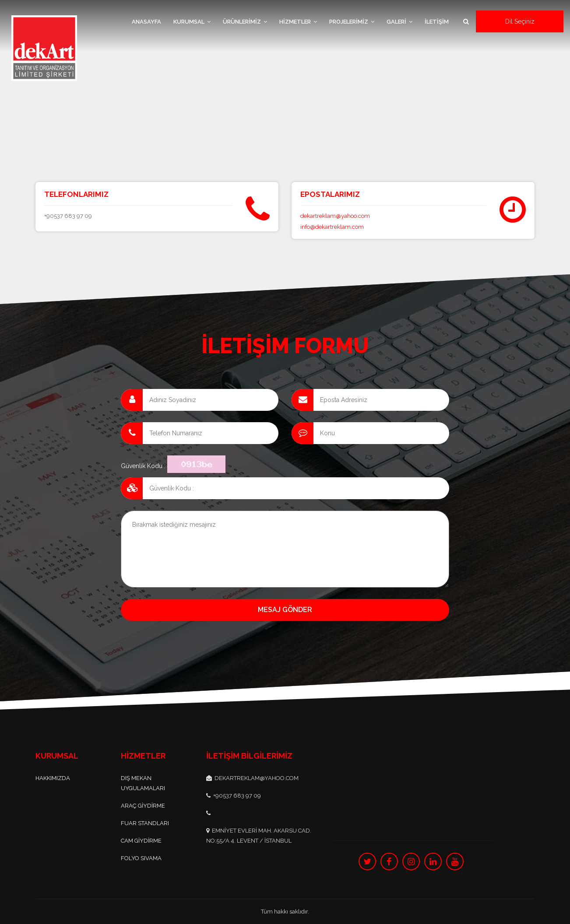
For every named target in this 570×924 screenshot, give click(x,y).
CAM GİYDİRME (141, 841)
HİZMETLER (298, 22)
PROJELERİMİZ (352, 22)
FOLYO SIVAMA (141, 858)
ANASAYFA (146, 22)
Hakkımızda (53, 778)
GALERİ (399, 22)
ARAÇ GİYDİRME (143, 806)
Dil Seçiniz (520, 21)
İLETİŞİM (437, 22)
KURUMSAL (192, 22)
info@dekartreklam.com (332, 227)
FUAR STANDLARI (145, 823)
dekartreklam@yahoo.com (335, 216)
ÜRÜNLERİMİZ (245, 22)
